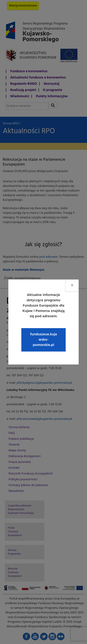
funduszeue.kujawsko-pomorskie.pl (44, 340)
